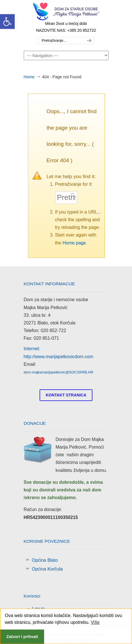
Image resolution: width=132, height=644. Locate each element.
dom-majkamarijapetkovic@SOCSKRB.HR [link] (59, 372)
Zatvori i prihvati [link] (22, 637)
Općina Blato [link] (45, 560)
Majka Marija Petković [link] (66, 12)
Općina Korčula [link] (47, 569)
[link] (7, 22)
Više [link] (95, 622)
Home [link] (29, 77)
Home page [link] (74, 243)
